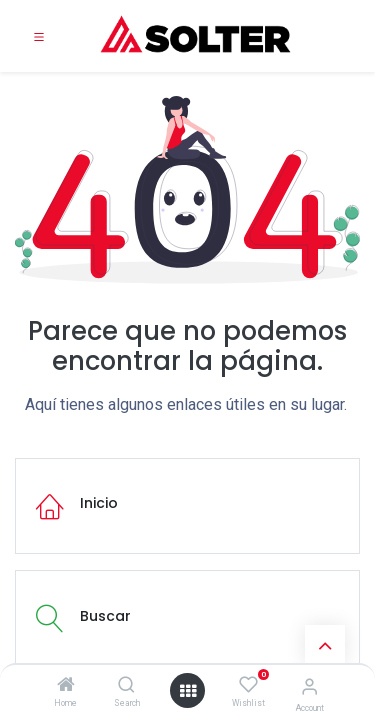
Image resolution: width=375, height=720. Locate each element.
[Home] (66, 686)
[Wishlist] (248, 685)
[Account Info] (309, 686)
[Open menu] (188, 691)
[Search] (126, 686)
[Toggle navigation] (39, 36)
